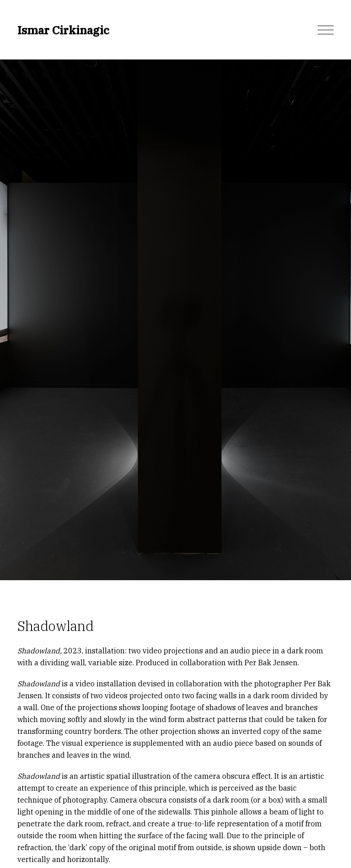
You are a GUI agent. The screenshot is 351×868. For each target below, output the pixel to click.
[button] (326, 30)
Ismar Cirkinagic (63, 30)
